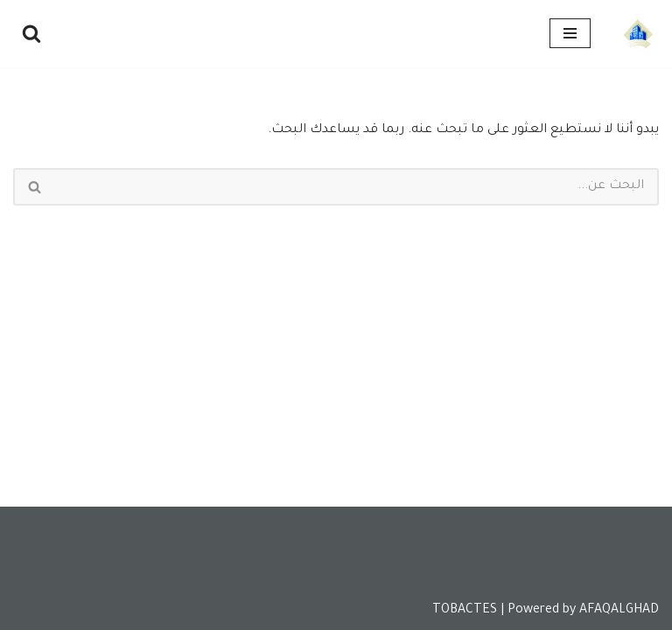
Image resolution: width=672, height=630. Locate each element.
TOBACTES (465, 611)
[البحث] (31, 33)
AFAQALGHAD (619, 611)
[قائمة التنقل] (570, 33)
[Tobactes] (638, 34)
